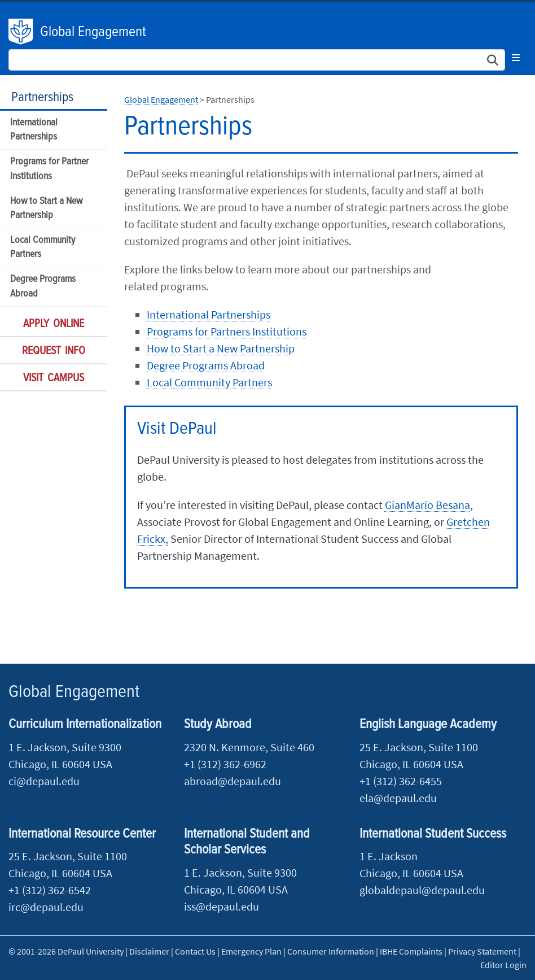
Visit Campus (54, 378)
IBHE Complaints (411, 951)
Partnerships (42, 97)
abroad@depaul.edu (233, 781)
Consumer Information (331, 951)
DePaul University (21, 32)
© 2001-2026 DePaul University (66, 951)
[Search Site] (257, 60)
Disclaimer (149, 951)
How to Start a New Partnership (46, 208)
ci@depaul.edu (44, 781)
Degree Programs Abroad (43, 286)
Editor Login (503, 965)
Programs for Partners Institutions (227, 331)
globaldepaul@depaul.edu (422, 890)
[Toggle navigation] (516, 58)
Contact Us (195, 951)
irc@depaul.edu (46, 907)
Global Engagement (93, 32)
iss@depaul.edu (222, 906)
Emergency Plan (251, 951)
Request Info (54, 351)
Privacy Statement (482, 951)
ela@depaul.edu (398, 798)
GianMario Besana (427, 505)
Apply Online (54, 324)
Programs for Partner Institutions (49, 169)
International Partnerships (34, 130)
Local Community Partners (43, 247)
